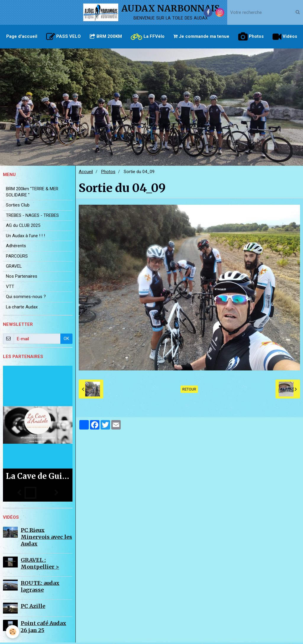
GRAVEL (14, 268)
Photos (251, 37)
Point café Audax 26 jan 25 (43, 628)
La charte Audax (22, 308)
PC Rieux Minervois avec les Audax (46, 538)
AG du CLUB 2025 (23, 227)
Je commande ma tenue (201, 36)
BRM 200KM (106, 36)
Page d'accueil (22, 36)
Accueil (86, 173)
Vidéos (285, 37)
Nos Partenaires (22, 278)
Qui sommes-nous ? (26, 298)
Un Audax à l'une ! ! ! (25, 237)
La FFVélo (148, 37)
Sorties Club (18, 206)
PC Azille (33, 608)
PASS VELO (63, 37)
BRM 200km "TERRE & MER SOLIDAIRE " (32, 193)
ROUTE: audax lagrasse (40, 588)
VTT (10, 288)
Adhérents (16, 247)
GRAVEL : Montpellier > (40, 565)
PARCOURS (17, 258)
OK (66, 340)
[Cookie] (13, 632)
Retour (189, 391)
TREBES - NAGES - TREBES (32, 217)
